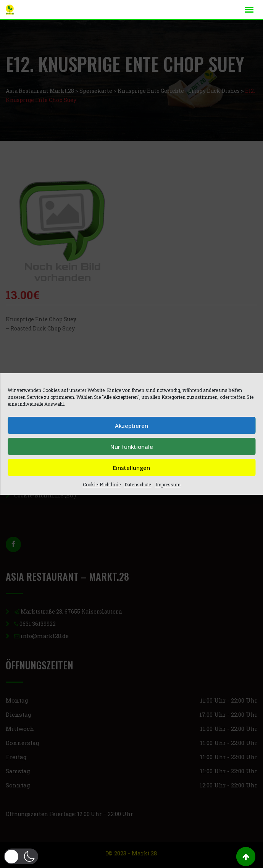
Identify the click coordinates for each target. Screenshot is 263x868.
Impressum (168, 484)
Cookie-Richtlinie (102, 484)
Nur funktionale (132, 447)
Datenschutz (138, 484)
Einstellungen (131, 468)
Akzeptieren (131, 426)
